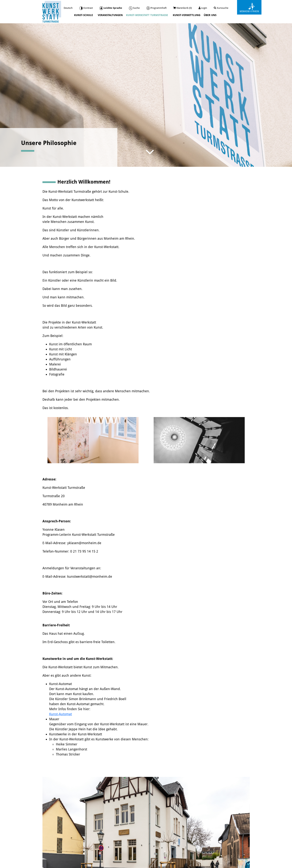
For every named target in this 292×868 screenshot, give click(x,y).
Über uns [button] (210, 15)
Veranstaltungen (110, 15)
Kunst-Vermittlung (187, 15)
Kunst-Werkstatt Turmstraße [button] (147, 15)
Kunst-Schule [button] (84, 15)
